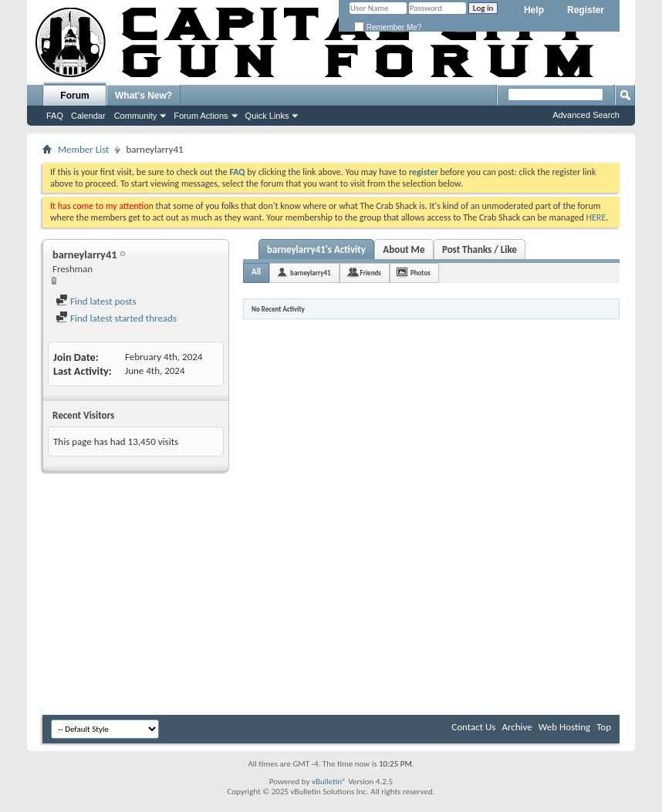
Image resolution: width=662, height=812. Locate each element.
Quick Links (267, 116)
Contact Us (473, 727)
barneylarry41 (311, 273)
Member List (83, 149)
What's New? (144, 96)
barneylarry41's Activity (316, 249)
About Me (404, 249)
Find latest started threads (116, 318)
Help (534, 10)
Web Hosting (564, 727)
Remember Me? (388, 27)
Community (136, 116)
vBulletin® (329, 782)
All (256, 272)
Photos (421, 273)
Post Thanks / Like (480, 249)
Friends (371, 273)
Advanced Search (586, 115)
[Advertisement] (331, 595)
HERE (596, 217)
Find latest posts (96, 301)
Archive (517, 727)
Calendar (88, 116)
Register (586, 10)
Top (604, 727)
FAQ (55, 116)
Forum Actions (201, 116)
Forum (74, 96)
